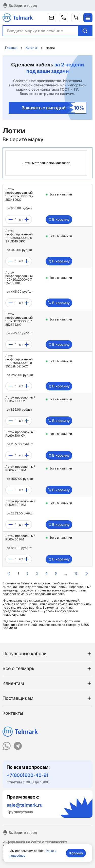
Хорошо (76, 853)
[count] (16, 219)
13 (76, 573)
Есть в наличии (61, 194)
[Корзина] (76, 18)
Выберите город (23, 5)
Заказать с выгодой (53, 108)
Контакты (13, 713)
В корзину (59, 219)
